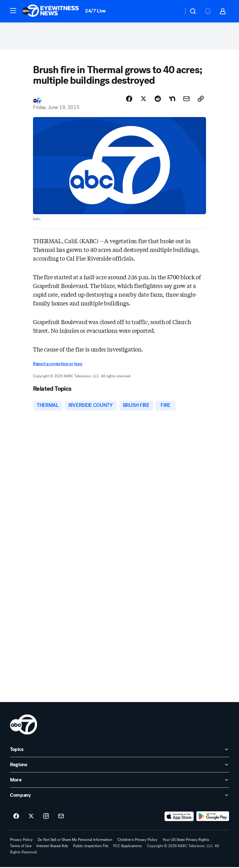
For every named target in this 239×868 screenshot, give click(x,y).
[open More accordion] (119, 781)
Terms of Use (21, 847)
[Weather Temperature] (174, 11)
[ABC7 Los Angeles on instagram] (46, 817)
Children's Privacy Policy (137, 841)
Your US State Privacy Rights (186, 841)
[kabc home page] (23, 725)
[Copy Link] (201, 99)
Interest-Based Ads (52, 847)
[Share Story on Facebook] (129, 99)
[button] (13, 11)
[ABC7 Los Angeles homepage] (50, 11)
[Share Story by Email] (186, 99)
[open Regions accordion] (119, 766)
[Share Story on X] (143, 99)
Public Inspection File (91, 847)
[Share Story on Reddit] (158, 99)
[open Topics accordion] (119, 750)
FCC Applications (128, 847)
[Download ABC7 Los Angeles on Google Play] (213, 817)
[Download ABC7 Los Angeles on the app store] (179, 817)
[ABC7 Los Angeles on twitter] (31, 817)
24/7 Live (95, 11)
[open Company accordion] (119, 796)
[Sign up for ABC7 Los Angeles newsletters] (61, 817)
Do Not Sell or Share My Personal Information (75, 841)
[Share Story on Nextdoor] (172, 99)
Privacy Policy (21, 841)
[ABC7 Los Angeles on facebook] (16, 817)
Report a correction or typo (58, 365)
